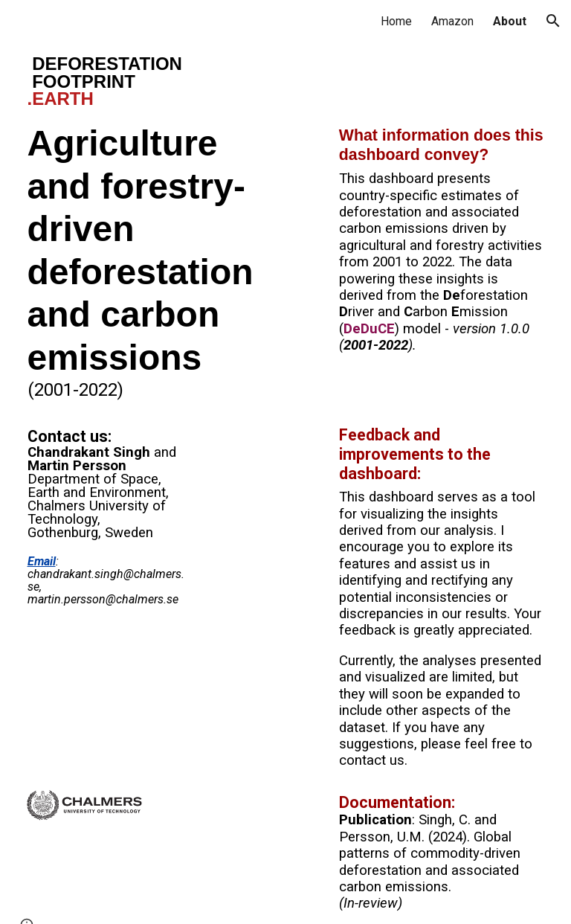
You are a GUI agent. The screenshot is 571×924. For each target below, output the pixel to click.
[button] (553, 21)
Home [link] (396, 21)
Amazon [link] (452, 21)
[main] (152, 81)
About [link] (510, 21)
